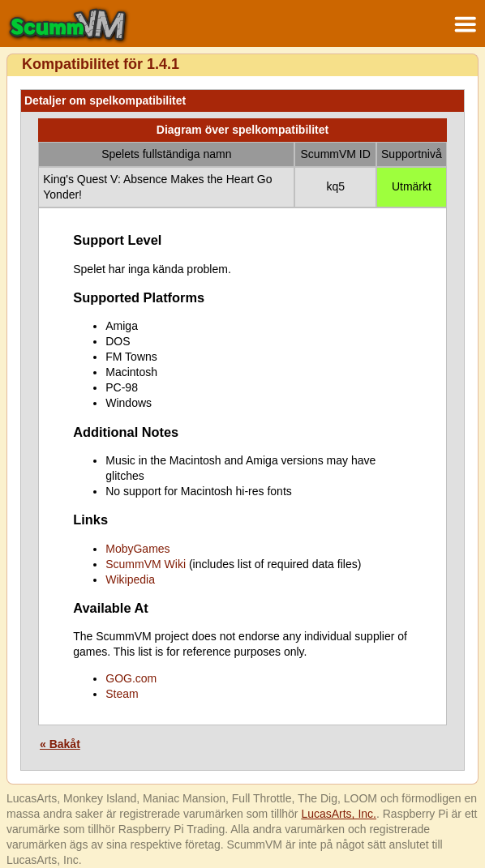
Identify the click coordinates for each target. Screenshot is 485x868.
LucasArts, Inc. (339, 814)
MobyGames (137, 549)
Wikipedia (130, 579)
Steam (122, 694)
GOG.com (131, 678)
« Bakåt (60, 744)
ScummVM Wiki (146, 564)
